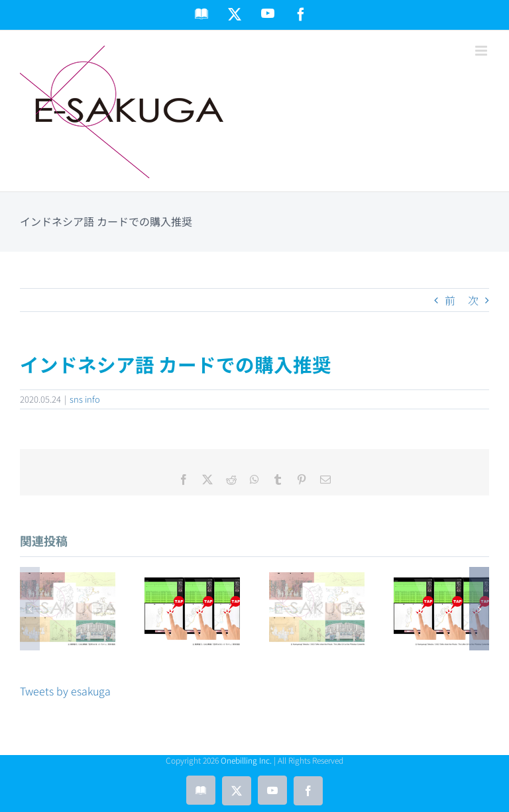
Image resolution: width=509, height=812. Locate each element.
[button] (30, 609)
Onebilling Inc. (246, 760)
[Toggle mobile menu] (482, 51)
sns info (85, 399)
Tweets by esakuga (65, 691)
